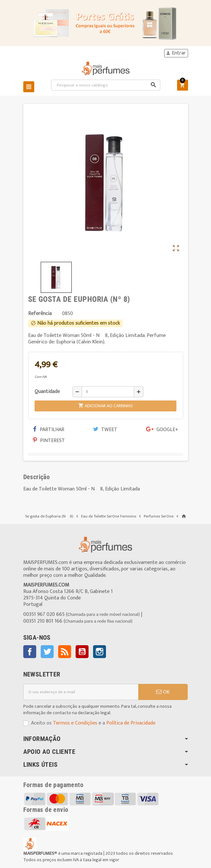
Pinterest (49, 441)
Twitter (47, 652)
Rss (65, 652)
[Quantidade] (108, 392)
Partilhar (49, 430)
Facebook (30, 652)
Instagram (100, 652)
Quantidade (47, 392)
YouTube (82, 652)
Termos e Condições (75, 723)
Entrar (176, 53)
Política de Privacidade (131, 723)
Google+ (162, 430)
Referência (40, 314)
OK (163, 692)
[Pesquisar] (106, 85)
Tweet (105, 430)
